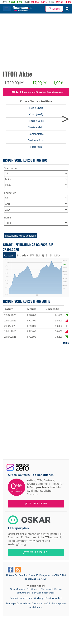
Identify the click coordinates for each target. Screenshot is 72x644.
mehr (66, 343)
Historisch (36, 147)
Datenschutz (23, 603)
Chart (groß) (36, 114)
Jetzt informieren (36, 504)
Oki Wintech (33, 589)
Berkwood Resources (43, 593)
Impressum (26, 598)
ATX (8, 2)
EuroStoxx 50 (31, 575)
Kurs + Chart (36, 108)
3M (38, 255)
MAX (57, 255)
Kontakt (14, 598)
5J (51, 255)
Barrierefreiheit (54, 598)
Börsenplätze (36, 134)
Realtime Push (36, 140)
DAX (30, 2)
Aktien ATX (12, 575)
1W (32, 255)
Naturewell (47, 589)
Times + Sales (36, 121)
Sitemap (10, 603)
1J (43, 255)
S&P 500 (42, 579)
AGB (48, 603)
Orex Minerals (18, 589)
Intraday (22, 255)
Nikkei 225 (31, 579)
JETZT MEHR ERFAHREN (36, 552)
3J (47, 255)
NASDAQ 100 (59, 575)
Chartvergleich (36, 127)
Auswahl (10, 255)
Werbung (39, 598)
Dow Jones (45, 575)
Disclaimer (38, 603)
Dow (55, 2)
